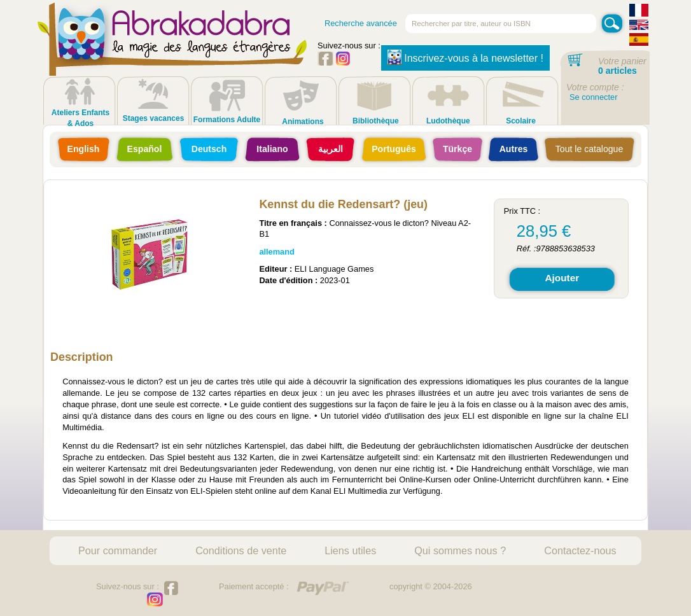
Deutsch (209, 149)
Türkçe (457, 149)
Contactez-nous (580, 550)
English (84, 149)
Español (145, 149)
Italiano (272, 149)
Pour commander (118, 550)
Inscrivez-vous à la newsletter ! (465, 57)
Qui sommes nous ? (460, 550)
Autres (514, 149)
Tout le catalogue (589, 149)
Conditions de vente (241, 550)
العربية (331, 149)
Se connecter (593, 97)
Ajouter (562, 278)
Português (394, 149)
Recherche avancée (361, 23)
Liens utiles (350, 550)
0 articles (618, 71)
